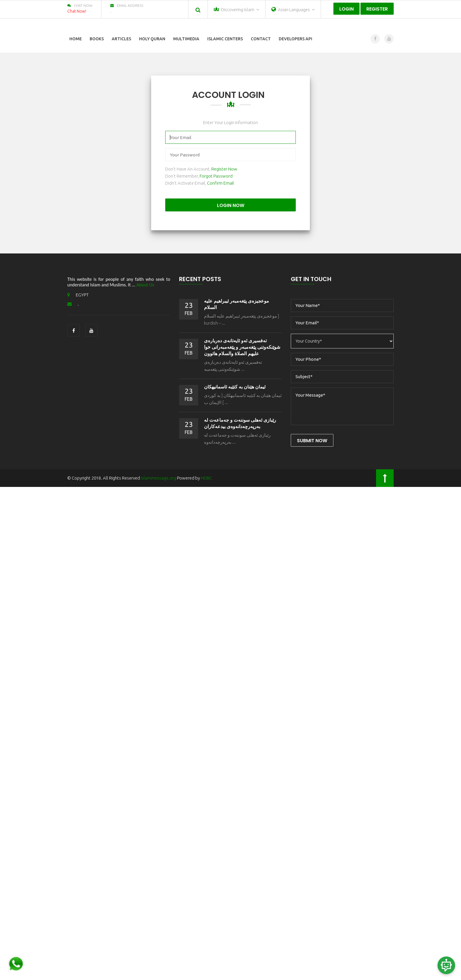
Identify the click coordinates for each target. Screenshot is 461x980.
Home (76, 39)
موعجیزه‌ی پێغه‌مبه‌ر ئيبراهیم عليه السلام (237, 304)
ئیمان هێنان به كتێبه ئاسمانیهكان (235, 387)
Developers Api (295, 39)
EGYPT (78, 295)
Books (97, 39)
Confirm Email (221, 183)
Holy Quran (152, 39)
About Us (145, 285)
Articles (121, 39)
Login (346, 9)
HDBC (206, 478)
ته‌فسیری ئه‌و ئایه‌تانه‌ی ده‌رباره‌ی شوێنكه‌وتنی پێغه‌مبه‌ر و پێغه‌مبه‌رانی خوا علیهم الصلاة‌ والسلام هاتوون (242, 347)
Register (377, 9)
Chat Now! (77, 11)
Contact (261, 39)
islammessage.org (158, 478)
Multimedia (186, 39)
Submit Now (312, 441)
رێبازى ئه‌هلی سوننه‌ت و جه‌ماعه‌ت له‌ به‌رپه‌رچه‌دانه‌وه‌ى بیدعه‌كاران (240, 423)
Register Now (224, 169)
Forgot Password (216, 176)
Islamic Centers (225, 39)
